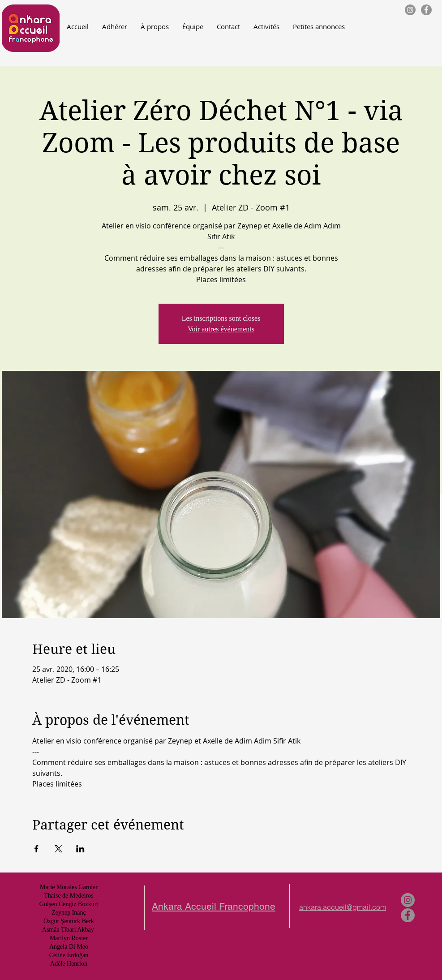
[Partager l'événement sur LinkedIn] (80, 849)
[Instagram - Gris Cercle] (410, 10)
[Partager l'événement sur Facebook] (36, 849)
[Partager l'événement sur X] (58, 849)
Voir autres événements (221, 329)
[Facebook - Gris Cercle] (426, 10)
